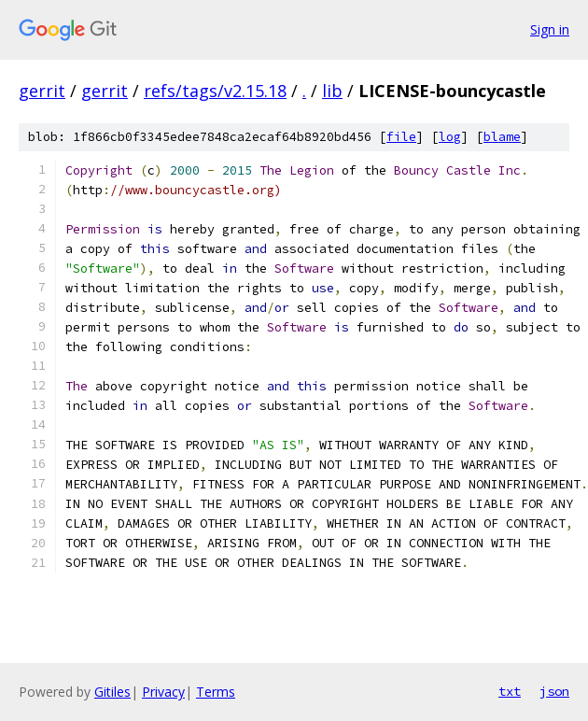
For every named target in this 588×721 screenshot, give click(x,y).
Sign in (550, 29)
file (401, 137)
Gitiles (112, 692)
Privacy (163, 692)
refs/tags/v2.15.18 (215, 91)
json (554, 691)
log (450, 137)
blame (502, 137)
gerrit (42, 91)
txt (510, 691)
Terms (216, 692)
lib (332, 91)
